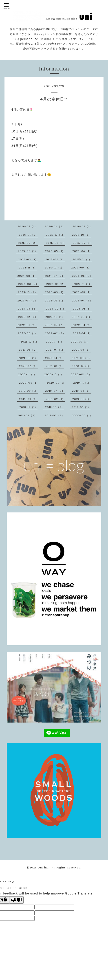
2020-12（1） (81, 366)
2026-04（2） (55, 226)
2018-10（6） (55, 407)
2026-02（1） (82, 226)
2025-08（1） (55, 243)
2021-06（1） (82, 350)
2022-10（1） (55, 317)
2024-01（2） (56, 284)
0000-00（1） (82, 415)
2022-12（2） (28, 317)
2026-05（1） (27, 226)
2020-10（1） (54, 374)
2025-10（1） (82, 235)
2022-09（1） (82, 317)
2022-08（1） (27, 325)
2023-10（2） (28, 292)
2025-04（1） (82, 251)
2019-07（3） (55, 391)
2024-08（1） (27, 276)
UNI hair (44, 867)
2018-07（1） (81, 407)
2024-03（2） (28, 284)
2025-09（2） (28, 243)
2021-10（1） (80, 342)
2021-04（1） (55, 358)
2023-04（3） (82, 300)
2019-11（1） (82, 383)
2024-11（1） (28, 267)
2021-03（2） (82, 358)
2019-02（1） (55, 399)
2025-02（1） (55, 259)
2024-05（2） (82, 276)
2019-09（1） (28, 391)
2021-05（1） (28, 358)
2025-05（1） (55, 251)
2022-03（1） (28, 333)
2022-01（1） (83, 333)
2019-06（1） (82, 391)
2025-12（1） (55, 235)
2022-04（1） (82, 325)
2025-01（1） (82, 259)
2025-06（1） (28, 251)
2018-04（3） (27, 415)
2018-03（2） (55, 415)
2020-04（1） (29, 383)
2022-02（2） (55, 333)
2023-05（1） (55, 300)
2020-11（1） (27, 374)
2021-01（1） (55, 366)
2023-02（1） (56, 309)
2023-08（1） (82, 292)
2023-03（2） (28, 309)
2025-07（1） (83, 243)
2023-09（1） (55, 292)
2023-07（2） (27, 300)
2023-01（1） (83, 309)
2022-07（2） (55, 325)
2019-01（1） (82, 399)
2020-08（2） (81, 374)
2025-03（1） (28, 259)
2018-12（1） (28, 407)
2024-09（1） (81, 267)
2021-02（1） (29, 366)
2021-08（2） (29, 350)
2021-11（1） (55, 342)
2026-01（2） (29, 235)
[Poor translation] (16, 900)
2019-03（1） (29, 399)
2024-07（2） (55, 276)
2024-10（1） (54, 267)
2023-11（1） (83, 284)
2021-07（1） (55, 350)
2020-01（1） (56, 383)
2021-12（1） (30, 342)
